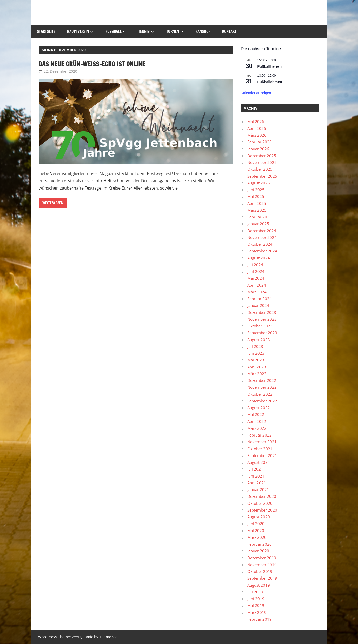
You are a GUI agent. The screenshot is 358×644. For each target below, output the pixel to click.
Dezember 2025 (262, 156)
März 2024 (257, 292)
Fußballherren (270, 66)
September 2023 (262, 333)
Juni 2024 (256, 271)
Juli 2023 (255, 346)
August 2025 (259, 183)
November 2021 (262, 442)
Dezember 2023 (262, 312)
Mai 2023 (256, 360)
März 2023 (257, 374)
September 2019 (262, 578)
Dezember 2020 (262, 496)
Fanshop (203, 32)
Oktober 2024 (260, 244)
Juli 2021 (255, 469)
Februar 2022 (260, 435)
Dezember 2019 (262, 558)
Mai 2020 (256, 531)
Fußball (114, 32)
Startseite (46, 32)
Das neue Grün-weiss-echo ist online (92, 64)
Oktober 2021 (260, 449)
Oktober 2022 (260, 394)
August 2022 (259, 408)
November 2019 (262, 565)
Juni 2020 (256, 524)
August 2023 (259, 340)
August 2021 (259, 462)
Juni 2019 (256, 599)
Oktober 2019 (260, 571)
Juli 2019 (255, 592)
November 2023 (262, 319)
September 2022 (262, 401)
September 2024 (262, 251)
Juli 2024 (255, 265)
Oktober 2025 (260, 169)
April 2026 (257, 128)
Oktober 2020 (260, 503)
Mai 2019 (256, 605)
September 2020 (262, 510)
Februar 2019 (260, 619)
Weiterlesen (53, 203)
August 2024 (259, 258)
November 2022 (262, 387)
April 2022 (257, 421)
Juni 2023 (256, 353)
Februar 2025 (260, 217)
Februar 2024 (260, 299)
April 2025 (257, 203)
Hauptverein (78, 32)
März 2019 (257, 612)
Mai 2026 (256, 122)
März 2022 (257, 428)
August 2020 (259, 517)
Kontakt (229, 32)
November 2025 (262, 162)
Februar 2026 (260, 142)
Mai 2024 (256, 278)
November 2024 (262, 237)
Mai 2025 (256, 196)
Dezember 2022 (262, 380)
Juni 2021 (256, 476)
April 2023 (257, 367)
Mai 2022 (256, 414)
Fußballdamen (270, 82)
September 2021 (262, 455)
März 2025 (257, 210)
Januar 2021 (258, 489)
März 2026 (257, 135)
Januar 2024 (258, 305)
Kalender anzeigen (256, 93)
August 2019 (259, 585)
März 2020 (257, 537)
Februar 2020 (260, 544)
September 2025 (262, 176)
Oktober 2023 (260, 326)
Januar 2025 (258, 224)
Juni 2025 (256, 190)
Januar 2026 (258, 149)
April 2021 (257, 483)
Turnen (173, 32)
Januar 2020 (258, 551)
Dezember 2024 (262, 231)
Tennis (144, 32)
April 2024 (257, 285)
